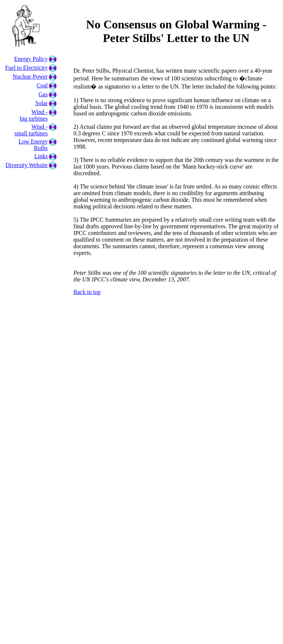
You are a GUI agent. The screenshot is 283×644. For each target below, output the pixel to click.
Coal (42, 85)
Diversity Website (27, 165)
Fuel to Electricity (27, 68)
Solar (42, 103)
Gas (43, 94)
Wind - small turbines (31, 130)
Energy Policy (31, 59)
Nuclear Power (30, 77)
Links (41, 156)
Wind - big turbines (34, 115)
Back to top (87, 292)
